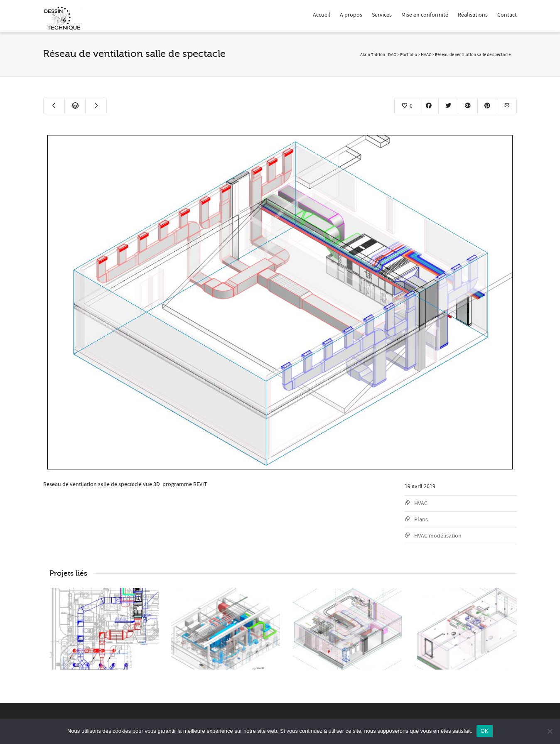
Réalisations (473, 15)
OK (485, 731)
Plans (421, 520)
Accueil (322, 15)
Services (382, 15)
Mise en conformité (425, 15)
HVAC (421, 503)
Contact (507, 15)
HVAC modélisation (438, 536)
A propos (351, 15)
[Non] (550, 731)
